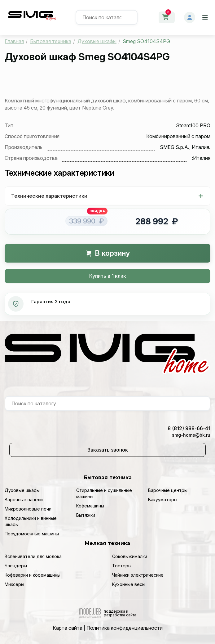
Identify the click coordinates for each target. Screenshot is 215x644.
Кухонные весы (129, 584)
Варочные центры (168, 490)
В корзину (107, 253)
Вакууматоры (163, 500)
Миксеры (14, 584)
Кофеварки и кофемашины (33, 575)
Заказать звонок (108, 450)
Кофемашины (90, 506)
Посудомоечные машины (32, 534)
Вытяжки (86, 515)
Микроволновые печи (28, 509)
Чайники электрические (138, 575)
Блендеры (16, 566)
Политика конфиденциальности (125, 628)
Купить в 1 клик (108, 276)
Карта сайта (68, 628)
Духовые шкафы (22, 490)
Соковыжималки (130, 556)
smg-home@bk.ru (191, 435)
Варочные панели (24, 500)
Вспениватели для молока (33, 556)
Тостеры (122, 566)
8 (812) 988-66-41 (189, 428)
